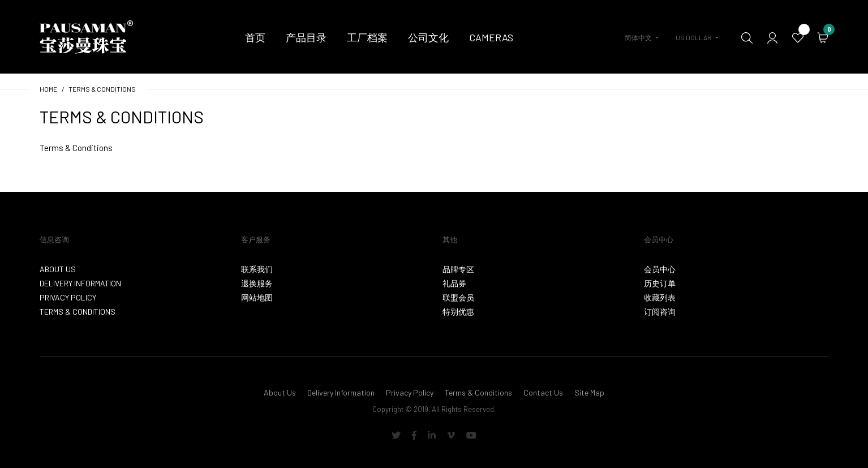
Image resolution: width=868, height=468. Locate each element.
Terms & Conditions (102, 89)
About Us (58, 269)
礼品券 (454, 283)
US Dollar (694, 37)
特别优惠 (458, 312)
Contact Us (543, 392)
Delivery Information (80, 283)
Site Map (589, 392)
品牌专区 (458, 269)
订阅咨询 (660, 312)
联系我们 (257, 269)
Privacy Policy (68, 297)
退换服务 (257, 283)
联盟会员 (458, 297)
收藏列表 (660, 297)
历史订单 (660, 283)
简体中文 (638, 37)
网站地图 (257, 297)
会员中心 (660, 269)
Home (48, 89)
